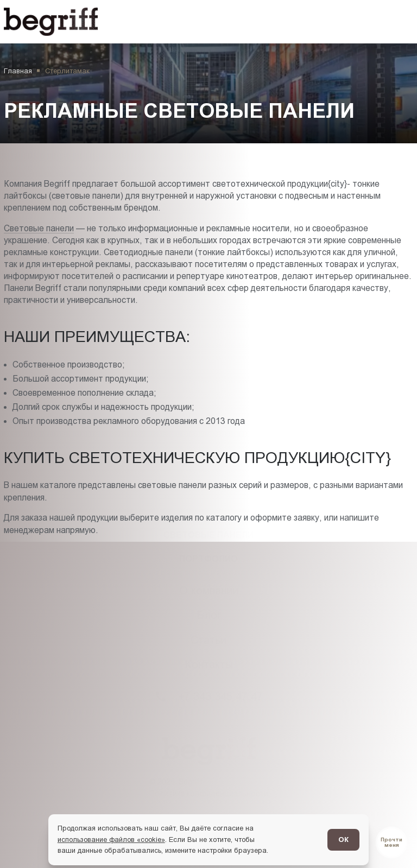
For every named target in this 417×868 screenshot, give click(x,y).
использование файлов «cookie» (111, 840)
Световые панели (39, 228)
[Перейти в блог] (391, 842)
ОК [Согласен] (343, 840)
